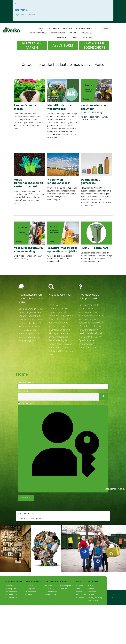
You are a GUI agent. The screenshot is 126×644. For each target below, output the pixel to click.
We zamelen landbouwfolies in (59, 181)
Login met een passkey (65, 448)
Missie (91, 586)
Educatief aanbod (51, 589)
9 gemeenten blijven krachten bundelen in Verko (31, 299)
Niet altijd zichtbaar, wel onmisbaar (61, 107)
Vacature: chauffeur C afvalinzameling (28, 250)
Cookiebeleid (93, 601)
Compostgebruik (67, 586)
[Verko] (12, 30)
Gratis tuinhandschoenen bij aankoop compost (28, 183)
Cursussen (48, 586)
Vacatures (92, 592)
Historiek (92, 595)
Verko (113, 598)
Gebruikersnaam (26, 382)
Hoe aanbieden (11, 595)
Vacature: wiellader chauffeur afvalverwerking (93, 109)
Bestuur (91, 589)
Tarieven (64, 589)
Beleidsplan (80, 598)
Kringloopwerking (50, 592)
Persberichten (81, 595)
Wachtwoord (24, 392)
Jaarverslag (80, 592)
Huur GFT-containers (94, 248)
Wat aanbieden (11, 592)
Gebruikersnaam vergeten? (30, 519)
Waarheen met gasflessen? (90, 181)
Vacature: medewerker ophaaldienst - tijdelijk (62, 250)
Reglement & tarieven (14, 598)
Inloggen (26, 498)
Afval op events (50, 595)
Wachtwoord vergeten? (29, 514)
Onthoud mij (26, 403)
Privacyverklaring (95, 598)
